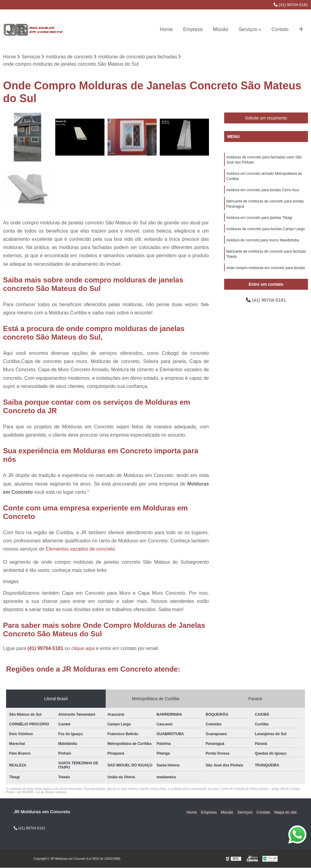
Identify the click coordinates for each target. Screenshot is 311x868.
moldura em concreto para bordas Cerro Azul (263, 192)
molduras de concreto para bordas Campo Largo (266, 232)
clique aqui (83, 649)
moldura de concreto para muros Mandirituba (263, 243)
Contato (280, 29)
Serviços (248, 29)
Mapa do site (286, 812)
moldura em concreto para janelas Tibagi (259, 220)
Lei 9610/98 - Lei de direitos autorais (42, 792)
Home (166, 29)
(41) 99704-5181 (291, 5)
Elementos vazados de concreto (80, 549)
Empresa (193, 29)
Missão (221, 29)
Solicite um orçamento (266, 118)
